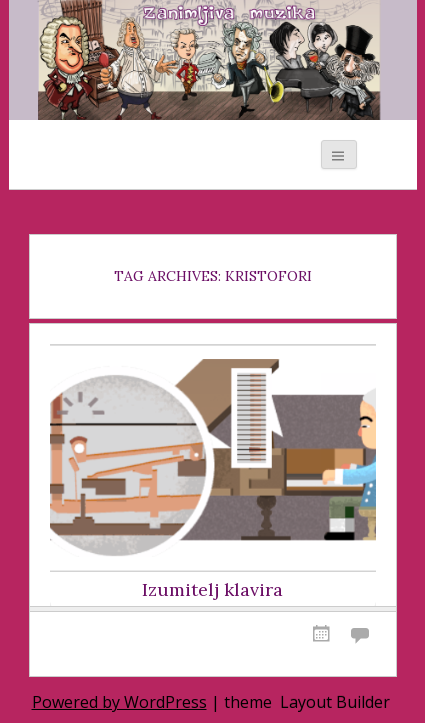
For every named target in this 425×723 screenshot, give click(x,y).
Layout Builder (335, 702)
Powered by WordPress (119, 702)
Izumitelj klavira (212, 590)
